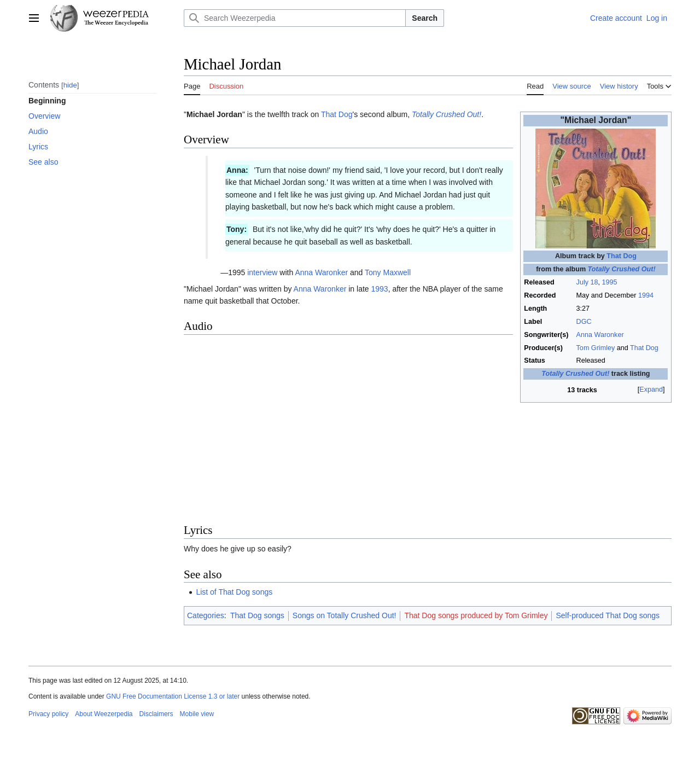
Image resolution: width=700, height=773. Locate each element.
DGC (584, 322)
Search (425, 18)
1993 (379, 289)
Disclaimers (156, 714)
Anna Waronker (600, 335)
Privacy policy (48, 714)
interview (262, 272)
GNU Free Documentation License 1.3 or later (173, 696)
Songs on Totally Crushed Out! (345, 615)
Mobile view (197, 714)
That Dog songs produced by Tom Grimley (476, 615)
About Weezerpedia (104, 714)
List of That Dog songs (234, 592)
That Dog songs (257, 615)
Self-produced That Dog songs (608, 615)
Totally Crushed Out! (622, 269)
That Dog (622, 256)
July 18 (587, 282)
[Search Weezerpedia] (295, 18)
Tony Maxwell (388, 272)
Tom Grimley (596, 348)
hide (70, 85)
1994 (646, 295)
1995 (609, 282)
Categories (206, 615)
